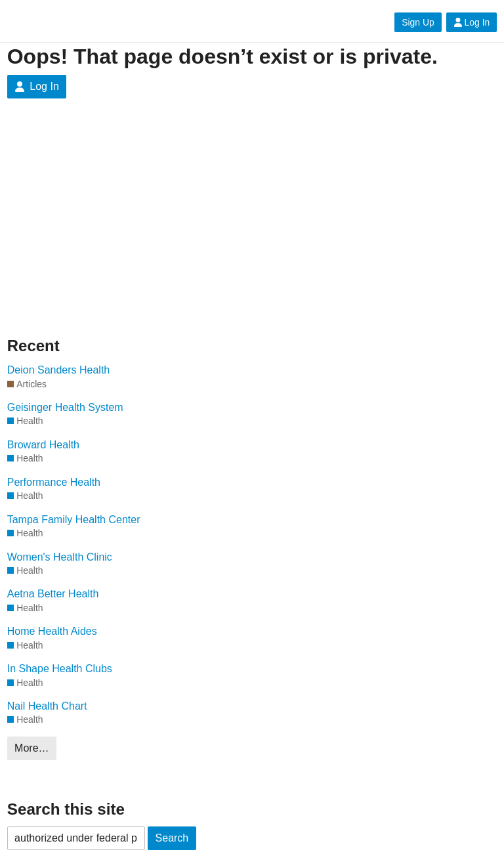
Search (172, 838)
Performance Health (54, 482)
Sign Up (418, 22)
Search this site (66, 809)
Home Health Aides (52, 631)
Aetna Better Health (53, 594)
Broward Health (43, 445)
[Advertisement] (252, 217)
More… (31, 748)
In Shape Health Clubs (60, 669)
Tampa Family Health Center (74, 520)
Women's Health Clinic (60, 557)
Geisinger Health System (65, 407)
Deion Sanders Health (59, 370)
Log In (472, 22)
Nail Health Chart (47, 706)
